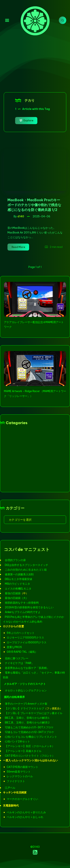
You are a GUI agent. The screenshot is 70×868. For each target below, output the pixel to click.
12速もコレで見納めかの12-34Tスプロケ (29, 732)
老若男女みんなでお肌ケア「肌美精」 (27, 668)
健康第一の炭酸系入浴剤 (19, 574)
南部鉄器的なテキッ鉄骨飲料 (22, 603)
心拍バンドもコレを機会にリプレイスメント (31, 737)
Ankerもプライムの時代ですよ (23, 612)
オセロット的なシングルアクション (26, 690)
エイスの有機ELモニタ (18, 589)
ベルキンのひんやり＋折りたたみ (26, 812)
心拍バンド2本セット (17, 741)
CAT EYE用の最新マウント (22, 767)
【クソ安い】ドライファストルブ (24, 708)
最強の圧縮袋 (13, 593)
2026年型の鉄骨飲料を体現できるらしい (29, 607)
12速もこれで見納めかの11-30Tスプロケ (29, 727)
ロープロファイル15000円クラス (27, 642)
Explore (26, 120)
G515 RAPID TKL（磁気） (22, 652)
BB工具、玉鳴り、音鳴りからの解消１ (27, 718)
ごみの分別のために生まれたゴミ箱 (26, 570)
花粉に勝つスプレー (17, 658)
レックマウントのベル (20, 776)
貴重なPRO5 (14, 647)
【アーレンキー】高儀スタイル (23, 751)
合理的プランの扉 (15, 560)
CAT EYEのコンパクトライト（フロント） (30, 756)
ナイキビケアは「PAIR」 (19, 663)
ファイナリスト (16, 781)
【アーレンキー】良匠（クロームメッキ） (30, 746)
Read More (20, 248)
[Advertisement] (35, 63)
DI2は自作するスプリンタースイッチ (27, 565)
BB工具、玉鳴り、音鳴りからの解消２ (27, 722)
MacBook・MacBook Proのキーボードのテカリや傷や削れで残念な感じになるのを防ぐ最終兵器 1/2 (34, 205)
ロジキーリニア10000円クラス (25, 638)
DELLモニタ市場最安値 (18, 579)
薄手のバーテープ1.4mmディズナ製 (26, 704)
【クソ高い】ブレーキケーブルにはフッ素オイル (34, 713)
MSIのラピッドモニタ (17, 584)
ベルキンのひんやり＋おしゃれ (25, 817)
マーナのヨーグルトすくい (22, 799)
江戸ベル (10, 788)
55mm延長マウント (19, 772)
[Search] (63, 20)
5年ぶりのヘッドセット (21, 633)
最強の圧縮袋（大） (17, 598)
